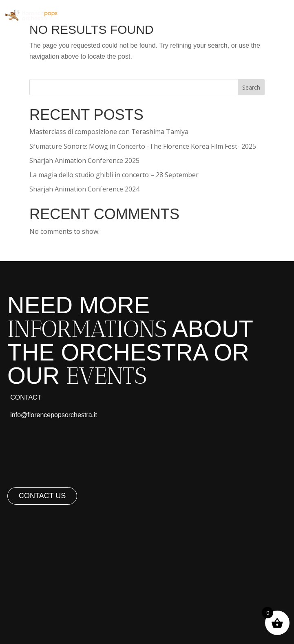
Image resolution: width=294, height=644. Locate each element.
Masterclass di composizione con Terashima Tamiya (109, 132)
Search (251, 87)
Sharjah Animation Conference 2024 (84, 189)
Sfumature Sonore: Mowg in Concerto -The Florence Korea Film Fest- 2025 (143, 146)
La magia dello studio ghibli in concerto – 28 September (114, 175)
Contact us (42, 496)
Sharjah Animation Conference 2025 (84, 160)
